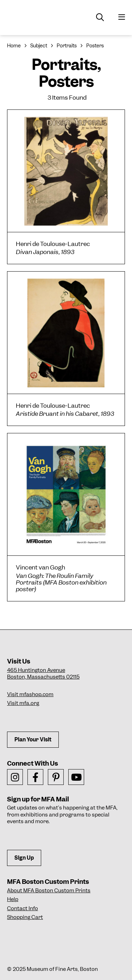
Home (14, 46)
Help (13, 899)
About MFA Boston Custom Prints (49, 891)
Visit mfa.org (23, 703)
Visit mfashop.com (30, 694)
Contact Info (23, 908)
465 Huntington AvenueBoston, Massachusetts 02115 (43, 674)
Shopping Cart (25, 917)
